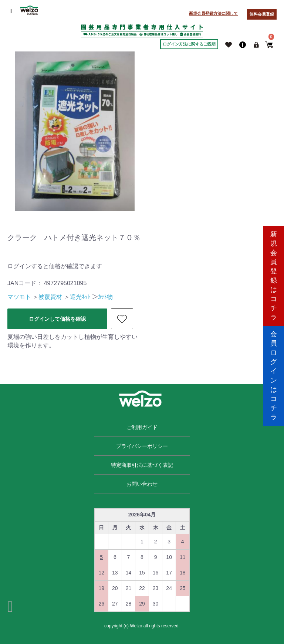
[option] (75, 131)
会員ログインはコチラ (274, 372)
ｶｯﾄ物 (105, 297)
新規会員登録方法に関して (213, 13)
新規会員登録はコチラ (274, 272)
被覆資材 (50, 297)
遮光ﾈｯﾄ (80, 297)
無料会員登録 (262, 14)
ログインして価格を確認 (57, 319)
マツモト (19, 297)
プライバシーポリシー (142, 446)
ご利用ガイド (142, 427)
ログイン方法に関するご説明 (189, 44)
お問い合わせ (142, 484)
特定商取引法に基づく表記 (142, 465)
